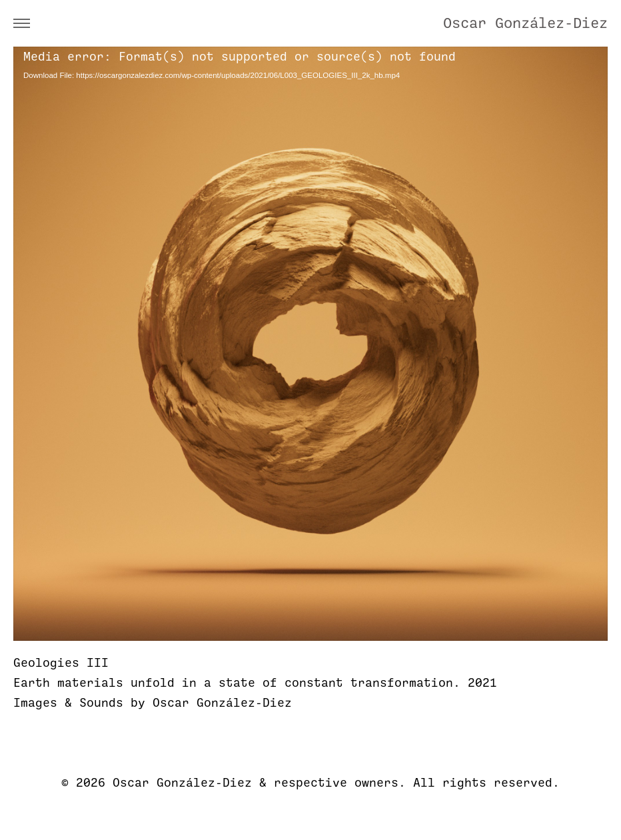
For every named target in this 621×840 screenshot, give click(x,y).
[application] (310, 344)
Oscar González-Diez (525, 23)
